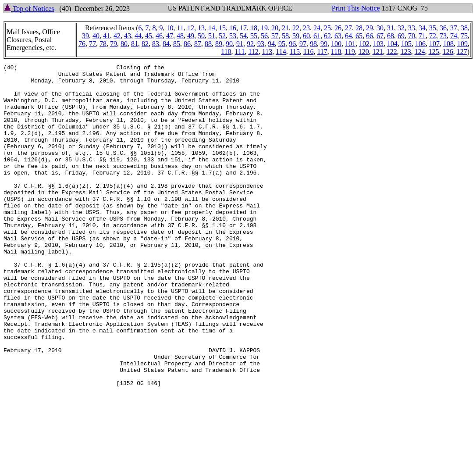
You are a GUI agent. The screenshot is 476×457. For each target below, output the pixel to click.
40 (96, 36)
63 (338, 36)
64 (348, 36)
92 (250, 44)
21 (285, 28)
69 (401, 36)
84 (166, 44)
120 (364, 52)
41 (107, 36)
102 (364, 44)
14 (212, 28)
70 (412, 36)
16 (233, 28)
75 (464, 36)
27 (348, 28)
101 (350, 44)
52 (222, 36)
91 (240, 44)
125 (434, 52)
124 (420, 52)
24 (317, 28)
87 (198, 44)
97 (303, 44)
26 (338, 28)
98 (313, 44)
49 (191, 36)
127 (462, 52)
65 (359, 36)
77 (92, 44)
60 (306, 36)
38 (464, 28)
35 (433, 28)
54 (243, 36)
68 (391, 36)
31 (391, 28)
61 (317, 36)
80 (124, 44)
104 (392, 44)
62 (327, 36)
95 (282, 44)
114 (281, 52)
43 (128, 36)
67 (380, 36)
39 (85, 36)
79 (114, 44)
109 (462, 44)
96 (292, 44)
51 (212, 36)
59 (296, 36)
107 (434, 44)
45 (149, 36)
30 (380, 28)
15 (222, 28)
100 (336, 44)
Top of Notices (29, 9)
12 (191, 28)
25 (327, 28)
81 (135, 44)
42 (117, 36)
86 (187, 44)
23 (306, 28)
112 (253, 52)
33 (412, 28)
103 (378, 44)
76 (82, 44)
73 (443, 36)
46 (159, 36)
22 (296, 28)
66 (369, 36)
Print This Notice (356, 8)
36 (443, 28)
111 (240, 52)
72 (433, 36)
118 (336, 52)
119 (350, 52)
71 (422, 36)
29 (369, 28)
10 (170, 28)
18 (254, 28)
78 (103, 44)
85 (177, 44)
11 (180, 28)
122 (392, 52)
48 (180, 36)
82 (145, 44)
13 (201, 28)
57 (275, 36)
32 (401, 28)
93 (261, 44)
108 (448, 44)
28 (359, 28)
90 (229, 44)
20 (275, 28)
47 (170, 36)
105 (406, 44)
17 (243, 28)
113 (267, 52)
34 (422, 28)
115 (295, 52)
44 (138, 36)
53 (233, 36)
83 (156, 44)
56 (264, 36)
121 (378, 52)
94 (271, 44)
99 (324, 44)
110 (226, 52)
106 (420, 44)
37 (454, 28)
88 (208, 44)
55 (254, 36)
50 (201, 36)
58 (285, 36)
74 (454, 36)
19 (264, 28)
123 (406, 52)
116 (308, 52)
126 (448, 52)
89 (219, 44)
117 (322, 52)
